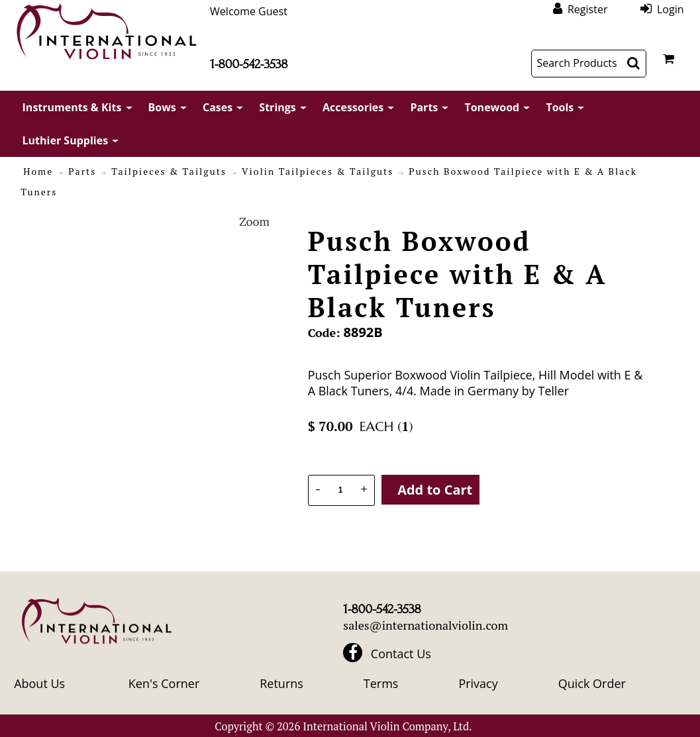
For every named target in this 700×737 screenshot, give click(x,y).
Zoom (254, 221)
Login (671, 9)
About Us (39, 683)
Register (587, 9)
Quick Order (592, 683)
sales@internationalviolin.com (425, 625)
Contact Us (401, 654)
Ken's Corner (164, 683)
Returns (281, 683)
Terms (381, 683)
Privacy (478, 683)
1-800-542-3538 (249, 64)
